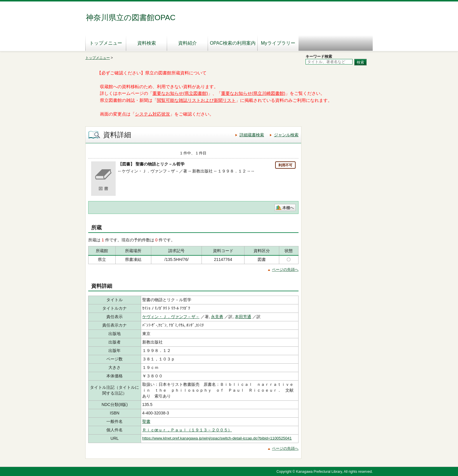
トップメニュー (106, 43)
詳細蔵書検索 (252, 135)
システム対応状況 (152, 114)
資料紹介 (188, 43)
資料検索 (147, 43)
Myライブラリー (278, 43)
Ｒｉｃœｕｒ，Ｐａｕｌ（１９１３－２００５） (187, 430)
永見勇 (217, 317)
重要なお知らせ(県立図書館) (180, 93)
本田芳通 (243, 317)
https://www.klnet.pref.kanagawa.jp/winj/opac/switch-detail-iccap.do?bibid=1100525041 (217, 438)
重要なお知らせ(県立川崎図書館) (253, 93)
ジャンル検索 (286, 135)
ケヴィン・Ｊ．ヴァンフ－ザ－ (171, 317)
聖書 (146, 421)
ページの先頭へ (285, 270)
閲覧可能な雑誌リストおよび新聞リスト (196, 100)
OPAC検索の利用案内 (233, 43)
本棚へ (288, 208)
